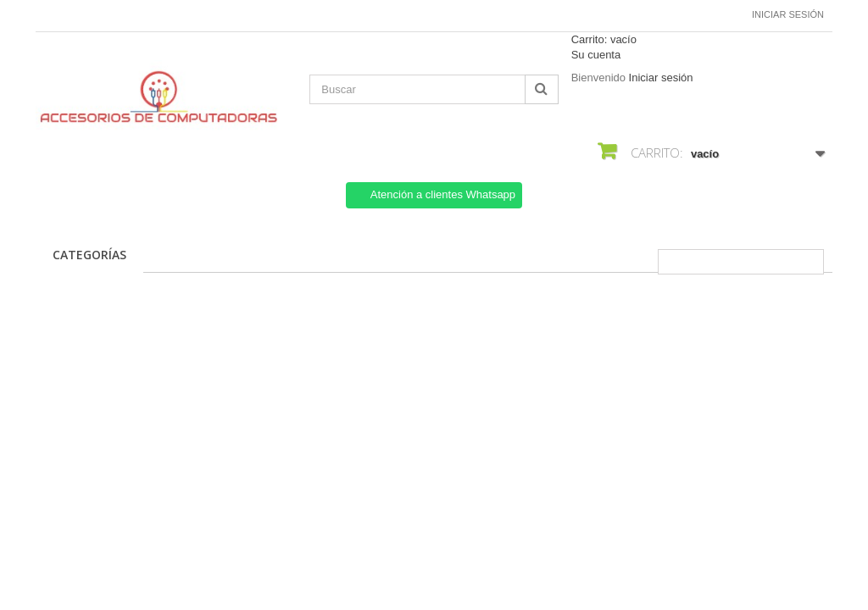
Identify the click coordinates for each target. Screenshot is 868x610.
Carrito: (604, 39)
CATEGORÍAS (89, 255)
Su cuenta (596, 55)
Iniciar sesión (788, 14)
